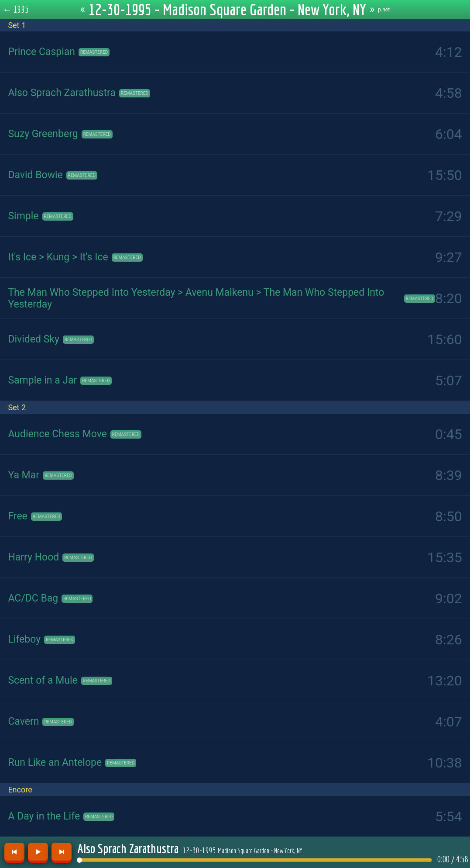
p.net (384, 10)
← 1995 (16, 9)
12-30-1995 (243, 850)
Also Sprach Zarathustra (128, 848)
